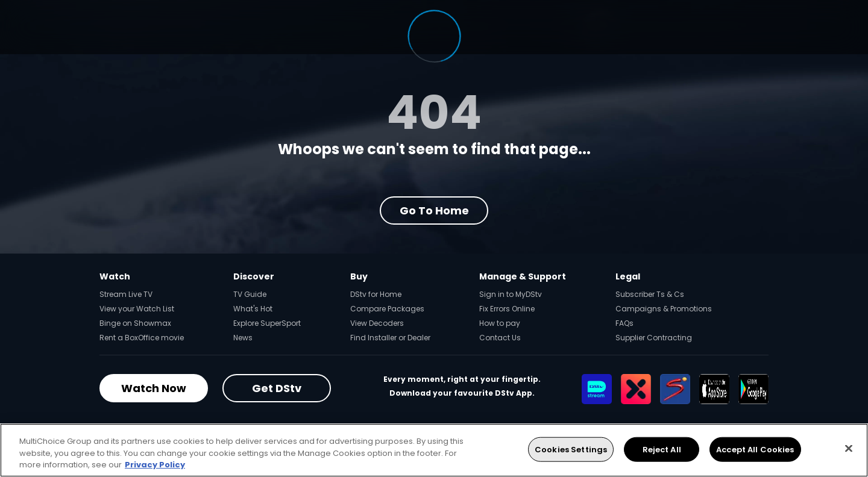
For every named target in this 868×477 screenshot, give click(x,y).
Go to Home (434, 210)
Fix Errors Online (507, 309)
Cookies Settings (571, 449)
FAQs (624, 323)
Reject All (662, 449)
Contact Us (500, 338)
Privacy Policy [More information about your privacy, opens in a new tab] (155, 465)
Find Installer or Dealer (390, 338)
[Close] (849, 448)
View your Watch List (137, 309)
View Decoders (377, 323)
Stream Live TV (126, 294)
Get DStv (277, 388)
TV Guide (250, 294)
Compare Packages (387, 309)
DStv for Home (376, 294)
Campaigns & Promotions (664, 309)
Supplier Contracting (654, 338)
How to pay (500, 323)
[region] (434, 450)
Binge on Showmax (135, 323)
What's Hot (253, 309)
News (243, 338)
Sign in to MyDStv (511, 294)
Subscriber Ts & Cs (650, 294)
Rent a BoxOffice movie (142, 338)
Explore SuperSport (267, 323)
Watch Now (154, 388)
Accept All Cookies (755, 449)
